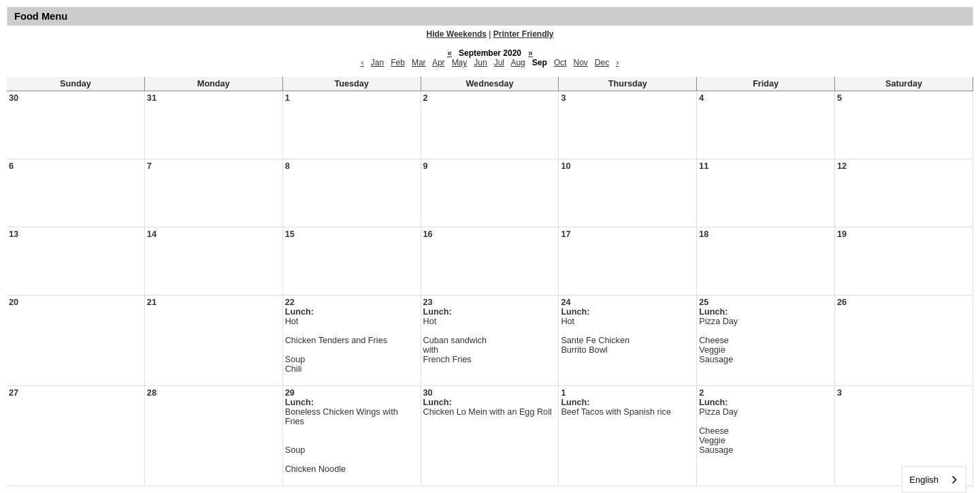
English (924, 480)
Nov (580, 63)
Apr (439, 63)
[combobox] (934, 480)
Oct (560, 63)
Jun (480, 63)
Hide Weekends (457, 34)
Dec (602, 63)
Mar (419, 63)
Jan (377, 63)
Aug (518, 63)
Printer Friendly (524, 34)
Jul (499, 63)
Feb (398, 63)
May (460, 63)
